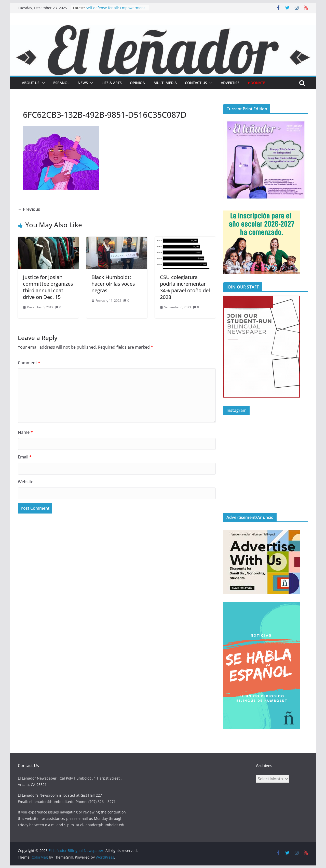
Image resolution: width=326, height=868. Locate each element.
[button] (42, 83)
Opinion (138, 83)
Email (25, 457)
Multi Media (165, 83)
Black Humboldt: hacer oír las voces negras (113, 284)
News (83, 83)
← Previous (29, 209)
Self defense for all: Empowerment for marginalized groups (115, 10)
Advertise (230, 83)
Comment (29, 363)
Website (26, 482)
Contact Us (196, 83)
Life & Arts (112, 83)
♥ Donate (256, 83)
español (61, 83)
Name (25, 432)
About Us (31, 83)
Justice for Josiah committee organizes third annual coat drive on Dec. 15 (48, 287)
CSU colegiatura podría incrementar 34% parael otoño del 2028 (185, 287)
